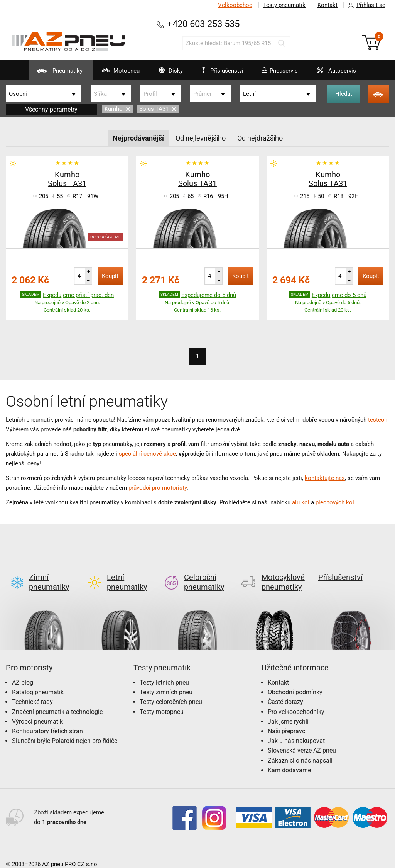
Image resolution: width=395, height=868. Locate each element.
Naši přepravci (287, 719)
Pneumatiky (50, 73)
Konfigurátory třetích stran (47, 719)
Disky (165, 73)
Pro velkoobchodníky (296, 699)
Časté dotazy (285, 689)
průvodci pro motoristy (158, 488)
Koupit (110, 276)
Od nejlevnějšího (201, 138)
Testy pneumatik (284, 5)
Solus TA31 (158, 109)
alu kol (301, 502)
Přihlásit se (365, 5)
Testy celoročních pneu (171, 689)
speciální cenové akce (147, 454)
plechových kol (335, 502)
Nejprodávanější (138, 138)
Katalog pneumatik (38, 680)
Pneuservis (278, 73)
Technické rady (32, 689)
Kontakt (327, 5)
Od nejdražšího (260, 138)
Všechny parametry (51, 109)
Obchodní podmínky (295, 680)
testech (378, 420)
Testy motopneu (162, 699)
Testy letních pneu (164, 670)
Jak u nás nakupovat (296, 728)
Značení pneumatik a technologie (57, 699)
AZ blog (23, 670)
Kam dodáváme (289, 758)
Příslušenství (224, 71)
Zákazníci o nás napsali (300, 748)
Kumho (117, 109)
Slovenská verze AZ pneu (302, 738)
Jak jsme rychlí (288, 709)
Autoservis (337, 73)
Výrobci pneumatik (37, 709)
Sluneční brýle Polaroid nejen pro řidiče (65, 728)
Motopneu (113, 73)
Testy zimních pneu (166, 680)
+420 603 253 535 (203, 24)
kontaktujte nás (325, 478)
